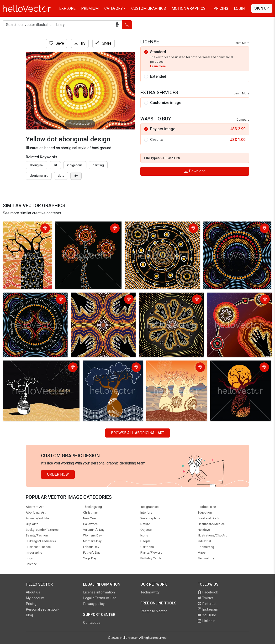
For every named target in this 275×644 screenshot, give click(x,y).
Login (239, 8)
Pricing (221, 8)
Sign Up (262, 8)
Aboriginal (37, 165)
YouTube (207, 615)
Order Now (58, 474)
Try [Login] (80, 43)
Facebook (208, 592)
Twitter (205, 598)
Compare (243, 120)
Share (103, 43)
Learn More (241, 43)
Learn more (158, 66)
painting (98, 165)
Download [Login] (195, 171)
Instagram (208, 609)
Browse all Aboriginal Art (138, 433)
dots (61, 176)
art (55, 165)
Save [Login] (57, 43)
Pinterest (207, 604)
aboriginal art (39, 176)
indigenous (75, 165)
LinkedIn (206, 621)
